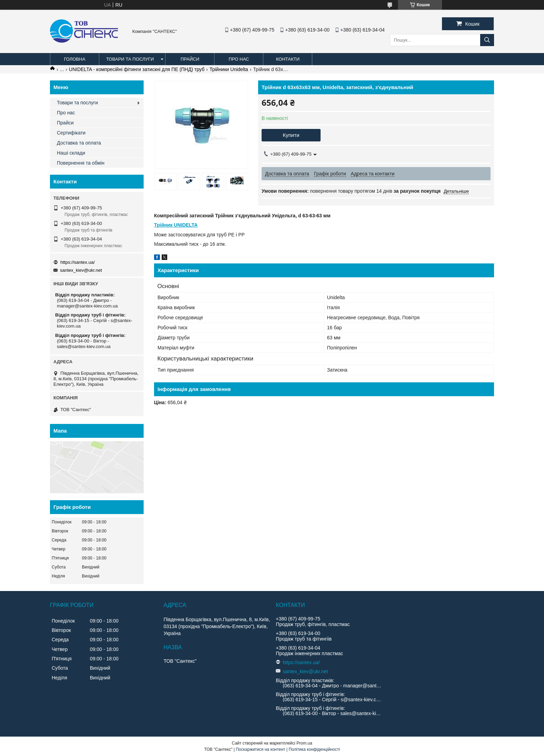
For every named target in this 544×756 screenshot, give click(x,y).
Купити (291, 135)
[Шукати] (487, 40)
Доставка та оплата (79, 143)
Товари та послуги (130, 59)
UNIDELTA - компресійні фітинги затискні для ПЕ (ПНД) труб (137, 69)
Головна (75, 59)
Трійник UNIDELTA (176, 225)
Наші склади (71, 153)
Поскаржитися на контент (261, 749)
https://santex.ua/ (78, 262)
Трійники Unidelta (229, 69)
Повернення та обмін (81, 163)
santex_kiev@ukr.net (81, 270)
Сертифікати (71, 133)
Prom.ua (304, 743)
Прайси (190, 59)
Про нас (239, 59)
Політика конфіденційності (314, 749)
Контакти (288, 59)
